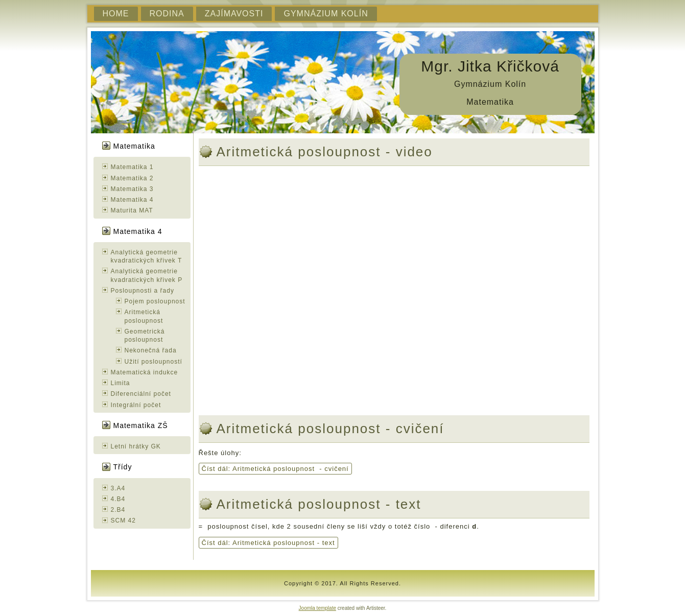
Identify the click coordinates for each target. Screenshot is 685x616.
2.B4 (118, 510)
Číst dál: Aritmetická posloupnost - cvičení (275, 469)
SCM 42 (123, 520)
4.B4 (118, 499)
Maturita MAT (132, 210)
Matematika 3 (132, 189)
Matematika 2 (132, 178)
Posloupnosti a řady (143, 291)
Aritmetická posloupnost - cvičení (330, 429)
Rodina (167, 14)
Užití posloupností (153, 362)
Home (116, 14)
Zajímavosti (234, 14)
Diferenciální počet (141, 394)
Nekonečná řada (151, 350)
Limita (121, 383)
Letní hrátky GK (136, 446)
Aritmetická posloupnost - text (319, 504)
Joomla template (317, 608)
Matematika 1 (132, 167)
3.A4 (118, 488)
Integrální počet (136, 405)
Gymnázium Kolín (326, 14)
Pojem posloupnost (155, 301)
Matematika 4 (132, 200)
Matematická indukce (145, 372)
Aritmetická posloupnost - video (325, 152)
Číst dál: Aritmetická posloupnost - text (268, 543)
